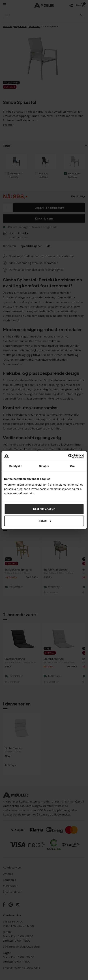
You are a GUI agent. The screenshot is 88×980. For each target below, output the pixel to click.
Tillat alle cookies (44, 509)
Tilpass (44, 521)
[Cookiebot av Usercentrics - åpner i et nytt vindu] (68, 456)
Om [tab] (72, 466)
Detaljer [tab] (44, 466)
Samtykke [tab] (16, 466)
